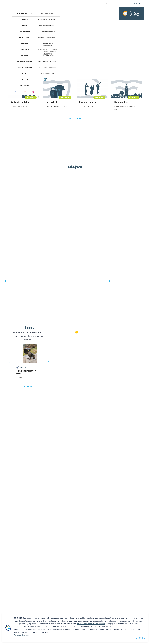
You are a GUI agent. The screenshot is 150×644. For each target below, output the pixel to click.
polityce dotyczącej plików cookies (91, 624)
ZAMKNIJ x (140, 638)
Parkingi (25, 43)
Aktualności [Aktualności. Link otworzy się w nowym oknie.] (25, 37)
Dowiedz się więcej (22, 635)
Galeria (25, 55)
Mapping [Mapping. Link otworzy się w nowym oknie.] (25, 79)
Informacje (25, 49)
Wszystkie (74, 119)
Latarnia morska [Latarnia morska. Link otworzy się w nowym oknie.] (25, 61)
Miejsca (25, 19)
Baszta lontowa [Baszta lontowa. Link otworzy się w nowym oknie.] (25, 67)
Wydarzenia (25, 31)
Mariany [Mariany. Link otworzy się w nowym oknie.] (25, 73)
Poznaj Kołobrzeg (25, 13)
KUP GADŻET (25, 85)
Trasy (25, 25)
